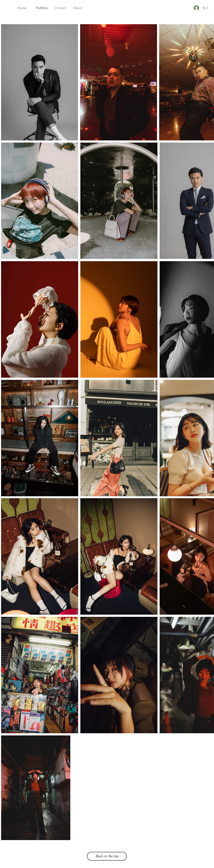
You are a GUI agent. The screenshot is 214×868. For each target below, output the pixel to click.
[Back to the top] (107, 856)
